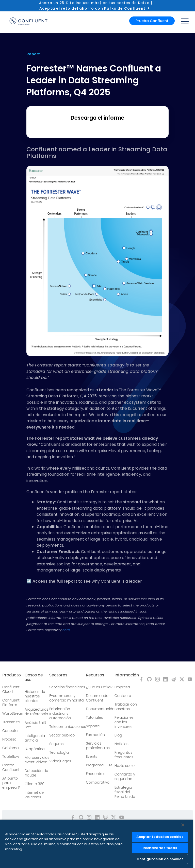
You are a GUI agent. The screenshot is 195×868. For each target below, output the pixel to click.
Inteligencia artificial (35, 738)
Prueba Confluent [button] (152, 21)
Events (91, 756)
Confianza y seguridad (125, 777)
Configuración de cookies (160, 859)
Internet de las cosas (34, 795)
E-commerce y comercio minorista (66, 698)
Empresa (122, 687)
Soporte (93, 726)
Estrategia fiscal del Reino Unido (125, 792)
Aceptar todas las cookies (160, 837)
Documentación (100, 709)
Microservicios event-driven (37, 760)
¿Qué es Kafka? (99, 687)
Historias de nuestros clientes (35, 696)
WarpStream (13, 713)
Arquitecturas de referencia (37, 712)
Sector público (62, 735)
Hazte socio (125, 766)
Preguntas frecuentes (124, 755)
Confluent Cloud (11, 689)
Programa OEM (99, 765)
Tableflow (11, 756)
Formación (95, 735)
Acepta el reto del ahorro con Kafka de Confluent (92, 8)
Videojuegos (60, 761)
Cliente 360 (35, 784)
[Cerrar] (183, 825)
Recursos (95, 675)
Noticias (121, 744)
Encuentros (96, 774)
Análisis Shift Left (35, 725)
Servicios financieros (67, 687)
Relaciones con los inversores (124, 722)
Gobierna (11, 748)
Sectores (58, 675)
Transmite (11, 722)
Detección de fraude (36, 773)
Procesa (9, 739)
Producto (12, 675)
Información (127, 675)
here (66, 630)
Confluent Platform (11, 703)
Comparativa (98, 782)
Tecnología (59, 752)
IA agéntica (35, 749)
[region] (96, 844)
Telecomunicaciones (68, 727)
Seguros (56, 744)
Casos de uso (34, 677)
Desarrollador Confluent (98, 698)
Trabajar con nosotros (126, 707)
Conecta (10, 731)
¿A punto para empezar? (11, 783)
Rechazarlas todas (160, 848)
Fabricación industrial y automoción (60, 713)
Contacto (123, 696)
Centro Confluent (11, 767)
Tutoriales (94, 717)
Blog (118, 735)
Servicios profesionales (98, 746)
